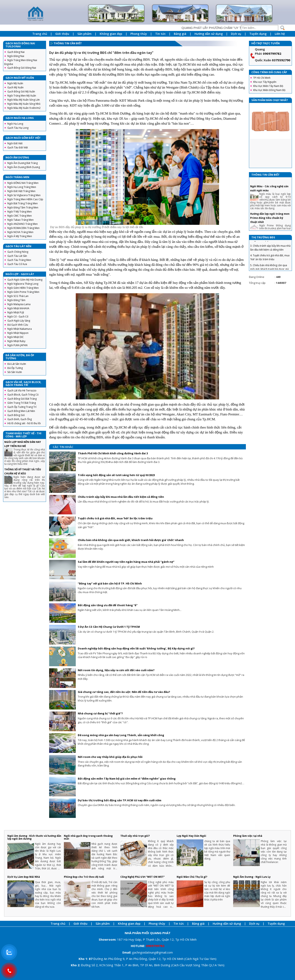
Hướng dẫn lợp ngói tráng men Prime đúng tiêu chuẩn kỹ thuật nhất (270, 225)
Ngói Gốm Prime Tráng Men (23, 292)
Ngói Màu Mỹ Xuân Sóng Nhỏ (24, 104)
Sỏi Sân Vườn (15, 372)
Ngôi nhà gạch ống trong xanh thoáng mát (88, 837)
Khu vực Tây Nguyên (265, 82)
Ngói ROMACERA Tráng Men (23, 228)
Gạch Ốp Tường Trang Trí (22, 407)
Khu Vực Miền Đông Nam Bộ (269, 90)
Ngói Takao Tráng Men (20, 220)
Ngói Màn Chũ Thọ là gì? (192, 877)
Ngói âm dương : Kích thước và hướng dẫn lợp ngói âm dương (34, 837)
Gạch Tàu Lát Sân (17, 256)
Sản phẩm (84, 34)
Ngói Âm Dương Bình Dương (24, 167)
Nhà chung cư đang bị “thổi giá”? (100, 713)
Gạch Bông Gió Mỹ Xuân (21, 92)
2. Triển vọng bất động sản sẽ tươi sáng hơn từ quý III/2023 (270, 245)
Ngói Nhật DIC (16, 337)
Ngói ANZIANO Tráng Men (23, 224)
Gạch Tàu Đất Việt (18, 147)
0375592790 (281, 60)
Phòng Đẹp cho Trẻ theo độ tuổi (84, 877)
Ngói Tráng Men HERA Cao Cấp (25, 199)
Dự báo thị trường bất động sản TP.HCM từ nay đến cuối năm (120, 800)
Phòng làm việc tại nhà (248, 836)
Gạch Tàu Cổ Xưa (17, 264)
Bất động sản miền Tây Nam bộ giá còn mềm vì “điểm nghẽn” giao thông (127, 779)
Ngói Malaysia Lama (19, 304)
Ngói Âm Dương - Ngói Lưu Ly (252, 877)
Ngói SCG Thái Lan (18, 296)
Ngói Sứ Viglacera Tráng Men (24, 195)
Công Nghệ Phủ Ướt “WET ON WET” (142, 877)
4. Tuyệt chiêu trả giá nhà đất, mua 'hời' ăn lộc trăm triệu (270, 264)
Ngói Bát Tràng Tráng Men (23, 203)
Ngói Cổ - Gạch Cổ (18, 317)
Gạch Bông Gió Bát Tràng (22, 399)
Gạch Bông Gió (16, 415)
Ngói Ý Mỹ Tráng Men (20, 212)
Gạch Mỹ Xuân (15, 87)
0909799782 (272, 53)
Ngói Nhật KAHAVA (18, 308)
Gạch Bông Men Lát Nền (21, 411)
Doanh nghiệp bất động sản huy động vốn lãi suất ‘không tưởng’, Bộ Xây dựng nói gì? (136, 648)
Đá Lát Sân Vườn (17, 364)
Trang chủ (40, 34)
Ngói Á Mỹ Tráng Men (20, 236)
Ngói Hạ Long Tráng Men (22, 187)
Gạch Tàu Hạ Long (18, 128)
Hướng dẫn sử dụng (209, 34)
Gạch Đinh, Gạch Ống (20, 419)
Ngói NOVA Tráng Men (20, 232)
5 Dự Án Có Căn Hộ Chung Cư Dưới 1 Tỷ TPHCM (109, 627)
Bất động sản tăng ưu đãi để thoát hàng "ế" (108, 605)
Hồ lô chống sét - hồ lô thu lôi (24, 423)
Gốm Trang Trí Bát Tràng (22, 403)
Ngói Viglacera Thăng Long (23, 284)
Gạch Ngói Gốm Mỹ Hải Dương (25, 280)
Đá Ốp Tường (15, 368)
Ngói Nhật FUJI (16, 312)
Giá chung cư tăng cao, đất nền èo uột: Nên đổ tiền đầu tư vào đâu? (124, 692)
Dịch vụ (236, 34)
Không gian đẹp (111, 34)
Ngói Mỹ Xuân (15, 83)
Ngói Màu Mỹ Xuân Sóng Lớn (24, 100)
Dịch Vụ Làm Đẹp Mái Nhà (24, 877)
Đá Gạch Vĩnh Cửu (18, 325)
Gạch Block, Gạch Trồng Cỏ (23, 395)
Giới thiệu (62, 34)
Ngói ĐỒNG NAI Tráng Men (23, 183)
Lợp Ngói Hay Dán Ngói (191, 836)
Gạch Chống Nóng (18, 252)
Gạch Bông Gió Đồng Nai (22, 68)
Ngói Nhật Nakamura (20, 329)
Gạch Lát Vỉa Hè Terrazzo (22, 391)
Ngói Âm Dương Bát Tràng (23, 163)
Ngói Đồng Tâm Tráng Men (23, 207)
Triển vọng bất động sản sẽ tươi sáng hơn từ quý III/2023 (116, 475)
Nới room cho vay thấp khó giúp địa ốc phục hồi (110, 757)
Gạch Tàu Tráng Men (19, 260)
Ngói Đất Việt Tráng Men (21, 191)
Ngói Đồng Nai (16, 56)
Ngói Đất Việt (15, 143)
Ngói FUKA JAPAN (17, 345)
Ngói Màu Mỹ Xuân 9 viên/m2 (24, 108)
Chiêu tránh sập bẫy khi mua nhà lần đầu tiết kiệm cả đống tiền (121, 497)
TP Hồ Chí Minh (262, 78)
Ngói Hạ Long (15, 124)
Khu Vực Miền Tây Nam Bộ (268, 86)
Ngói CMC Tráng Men (20, 216)
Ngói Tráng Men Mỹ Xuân (22, 96)
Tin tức (160, 34)
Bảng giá (180, 34)
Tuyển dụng (258, 34)
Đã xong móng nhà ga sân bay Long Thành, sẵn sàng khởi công (121, 735)
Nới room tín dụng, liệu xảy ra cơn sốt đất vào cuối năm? (116, 670)
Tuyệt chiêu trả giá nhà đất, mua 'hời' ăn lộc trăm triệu (115, 518)
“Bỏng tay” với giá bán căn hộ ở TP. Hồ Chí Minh (110, 583)
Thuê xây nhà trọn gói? (135, 836)
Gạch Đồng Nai (16, 52)
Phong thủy (139, 34)
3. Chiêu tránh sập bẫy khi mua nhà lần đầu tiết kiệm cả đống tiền (270, 255)
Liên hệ (280, 34)
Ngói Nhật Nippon (18, 333)
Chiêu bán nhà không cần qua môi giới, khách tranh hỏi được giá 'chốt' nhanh (131, 540)
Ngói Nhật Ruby (16, 341)
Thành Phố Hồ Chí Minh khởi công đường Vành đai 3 (113, 453)
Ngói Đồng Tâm (16, 300)
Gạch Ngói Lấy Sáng (19, 321)
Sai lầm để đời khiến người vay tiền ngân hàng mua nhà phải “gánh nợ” (126, 562)
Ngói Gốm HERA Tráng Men (23, 288)
